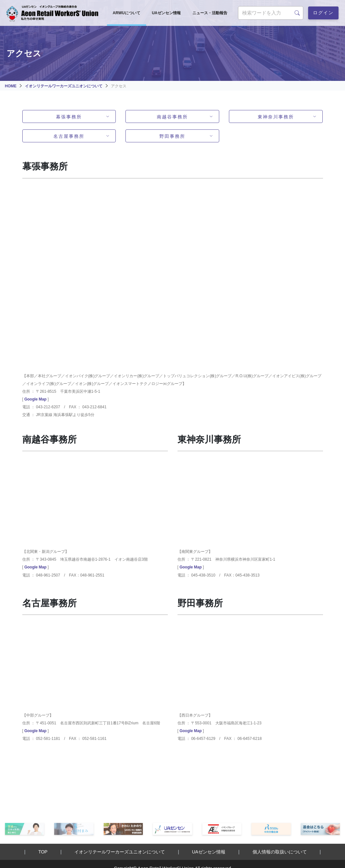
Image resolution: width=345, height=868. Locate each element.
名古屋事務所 (69, 136)
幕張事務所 (69, 116)
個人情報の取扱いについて (280, 852)
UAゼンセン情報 (166, 13)
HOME (11, 86)
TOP (43, 852)
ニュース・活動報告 (210, 13)
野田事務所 (172, 136)
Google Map (35, 399)
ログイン (323, 12)
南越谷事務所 (172, 116)
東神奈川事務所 (276, 116)
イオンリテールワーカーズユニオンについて (64, 86)
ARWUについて (127, 13)
